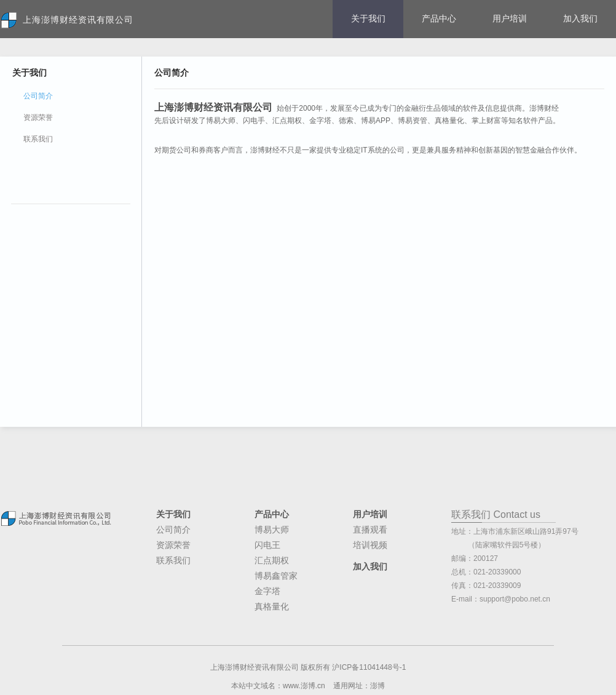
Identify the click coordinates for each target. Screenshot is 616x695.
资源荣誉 (38, 117)
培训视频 (370, 545)
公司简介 (173, 530)
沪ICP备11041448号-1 (369, 667)
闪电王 (267, 545)
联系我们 (38, 139)
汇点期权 (272, 560)
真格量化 (272, 606)
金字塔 (267, 591)
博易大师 (272, 530)
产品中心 (439, 18)
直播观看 (370, 530)
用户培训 (510, 18)
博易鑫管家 (276, 576)
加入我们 (580, 18)
